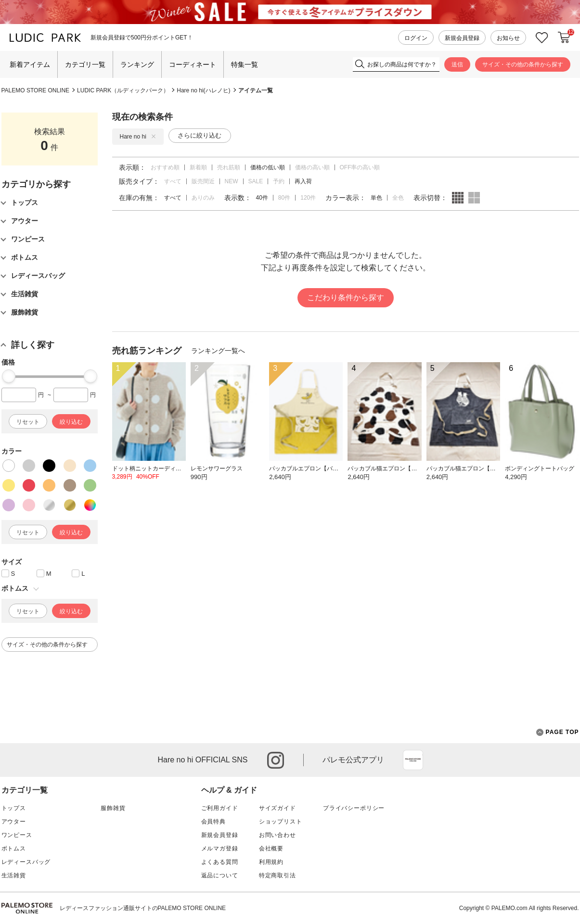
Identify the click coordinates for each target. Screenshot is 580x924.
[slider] (9, 376)
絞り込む (71, 422)
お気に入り (542, 38)
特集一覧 (245, 64)
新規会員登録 (462, 38)
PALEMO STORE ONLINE (36, 90)
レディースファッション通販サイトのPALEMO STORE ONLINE (143, 908)
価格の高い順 (312, 167)
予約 (279, 181)
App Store (413, 760)
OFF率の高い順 (360, 167)
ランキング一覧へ (218, 351)
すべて (173, 181)
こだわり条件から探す (346, 297)
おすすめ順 (165, 167)
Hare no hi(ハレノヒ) (203, 90)
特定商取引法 (277, 875)
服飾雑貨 (113, 808)
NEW (232, 181)
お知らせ (508, 38)
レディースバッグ (26, 862)
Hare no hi (138, 137)
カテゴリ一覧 (85, 64)
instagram (276, 760)
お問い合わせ (277, 835)
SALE (256, 181)
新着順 (198, 167)
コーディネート (193, 64)
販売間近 (203, 181)
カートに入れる (564, 38)
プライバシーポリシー (354, 808)
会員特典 (213, 822)
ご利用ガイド (220, 808)
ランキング (137, 64)
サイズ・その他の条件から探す (523, 64)
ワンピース (17, 835)
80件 (284, 198)
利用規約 (271, 862)
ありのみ (203, 198)
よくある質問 (220, 862)
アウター (14, 822)
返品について (220, 875)
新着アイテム (30, 64)
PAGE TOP (558, 732)
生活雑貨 (14, 875)
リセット (28, 422)
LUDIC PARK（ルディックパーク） (123, 90)
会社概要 (271, 848)
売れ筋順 (229, 167)
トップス (14, 808)
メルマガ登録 (220, 848)
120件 (308, 198)
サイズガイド (277, 808)
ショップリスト (281, 822)
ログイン (416, 38)
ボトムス (14, 848)
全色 (398, 198)
